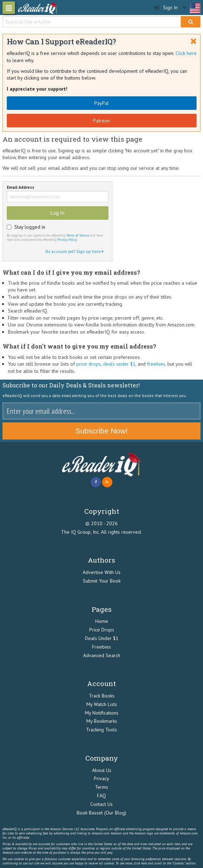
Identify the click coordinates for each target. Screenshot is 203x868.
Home (102, 621)
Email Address (21, 187)
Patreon (101, 121)
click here (140, 863)
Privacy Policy (67, 240)
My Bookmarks (102, 721)
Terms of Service (78, 235)
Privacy (101, 778)
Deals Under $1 (102, 638)
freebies (156, 364)
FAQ (101, 796)
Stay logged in (30, 227)
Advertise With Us (102, 572)
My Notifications (102, 713)
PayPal (101, 103)
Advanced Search (102, 655)
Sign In (166, 8)
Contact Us (101, 804)
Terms (101, 787)
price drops (89, 364)
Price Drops (102, 630)
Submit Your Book (102, 581)
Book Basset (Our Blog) (101, 813)
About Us (102, 770)
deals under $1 (119, 364)
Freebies (101, 647)
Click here (186, 53)
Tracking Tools (101, 730)
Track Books (102, 696)
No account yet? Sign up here (74, 251)
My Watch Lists (102, 704)
